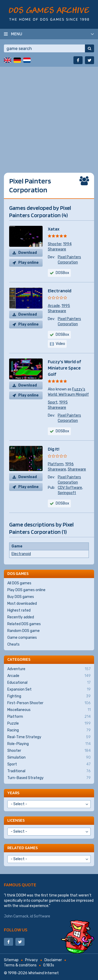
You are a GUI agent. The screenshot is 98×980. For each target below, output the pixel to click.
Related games (22, 848)
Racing (49, 730)
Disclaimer (53, 960)
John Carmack (16, 916)
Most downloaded (22, 604)
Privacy (31, 960)
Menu (17, 34)
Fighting (49, 696)
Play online (28, 263)
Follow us (16, 930)
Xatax (54, 229)
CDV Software (70, 488)
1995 (66, 306)
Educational (49, 683)
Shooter (55, 244)
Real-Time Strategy (49, 737)
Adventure (49, 669)
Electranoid (60, 291)
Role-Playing (49, 744)
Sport (53, 402)
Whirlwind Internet (44, 973)
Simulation (49, 758)
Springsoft (67, 493)
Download (28, 253)
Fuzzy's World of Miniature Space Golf (64, 368)
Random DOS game (24, 631)
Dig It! (54, 449)
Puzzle (49, 724)
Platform (56, 464)
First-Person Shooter (49, 703)
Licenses (16, 820)
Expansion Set (49, 690)
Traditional (49, 771)
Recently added (21, 617)
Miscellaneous (49, 710)
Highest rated (19, 610)
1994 (67, 244)
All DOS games (19, 583)
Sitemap (11, 960)
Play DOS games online (26, 590)
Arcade (54, 306)
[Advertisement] (49, 116)
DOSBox (62, 273)
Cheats (13, 644)
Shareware (57, 249)
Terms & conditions (20, 965)
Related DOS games (24, 624)
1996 (69, 464)
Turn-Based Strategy (49, 778)
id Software (40, 916)
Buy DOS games (21, 597)
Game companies (22, 638)
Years (13, 793)
